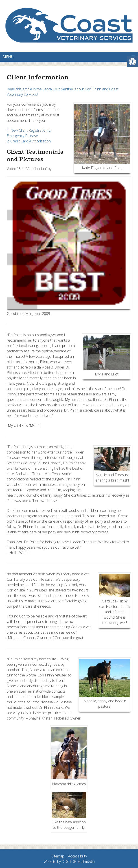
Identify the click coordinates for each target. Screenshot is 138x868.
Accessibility (77, 856)
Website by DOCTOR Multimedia (69, 861)
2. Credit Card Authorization (29, 141)
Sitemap (58, 856)
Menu (8, 57)
